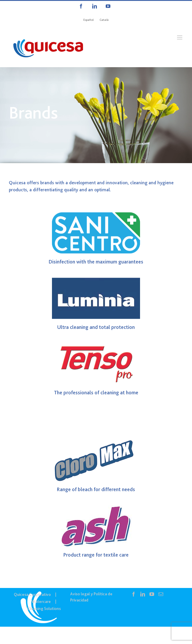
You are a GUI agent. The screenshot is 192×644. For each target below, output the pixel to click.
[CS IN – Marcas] (96, 115)
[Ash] (96, 510)
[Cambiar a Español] (89, 20)
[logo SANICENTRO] (96, 217)
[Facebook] (134, 594)
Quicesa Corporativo (32, 594)
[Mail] (161, 594)
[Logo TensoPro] (96, 347)
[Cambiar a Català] (104, 20)
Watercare (41, 601)
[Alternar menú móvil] (180, 37)
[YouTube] (152, 594)
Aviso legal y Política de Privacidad (91, 597)
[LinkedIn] (143, 594)
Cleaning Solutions (44, 608)
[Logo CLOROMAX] (96, 444)
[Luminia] (96, 282)
